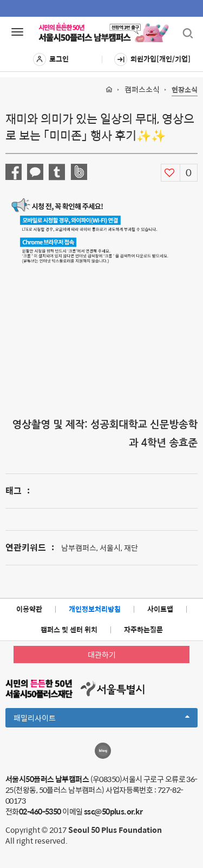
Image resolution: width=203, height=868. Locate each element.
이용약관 (29, 609)
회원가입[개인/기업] (152, 59)
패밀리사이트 (101, 719)
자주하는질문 (143, 629)
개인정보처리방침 (95, 609)
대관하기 (102, 655)
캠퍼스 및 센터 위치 (69, 629)
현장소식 (185, 90)
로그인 (51, 59)
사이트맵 (160, 609)
